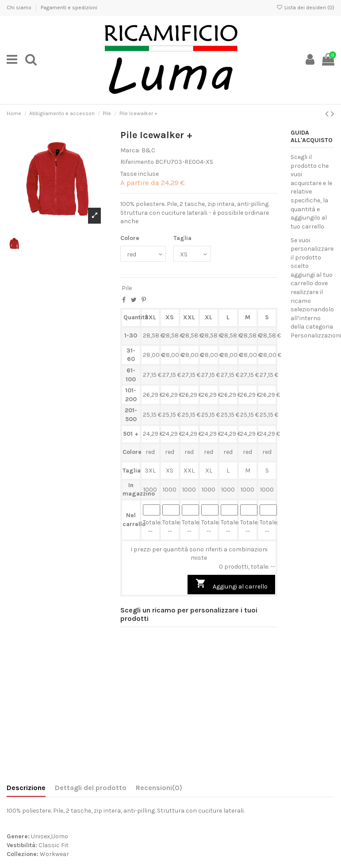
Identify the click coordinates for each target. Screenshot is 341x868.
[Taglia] (192, 254)
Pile (127, 288)
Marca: (130, 150)
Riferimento (137, 162)
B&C (148, 150)
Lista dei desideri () (305, 8)
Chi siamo (20, 8)
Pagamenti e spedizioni (69, 8)
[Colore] (143, 254)
